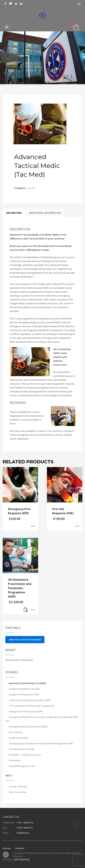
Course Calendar (18, 786)
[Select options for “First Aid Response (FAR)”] (77, 526)
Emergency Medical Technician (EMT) (28, 727)
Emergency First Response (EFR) (26, 711)
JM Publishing (22, 859)
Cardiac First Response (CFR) (24, 694)
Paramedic (15, 760)
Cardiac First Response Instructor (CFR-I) (30, 700)
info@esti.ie (23, 833)
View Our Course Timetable (25, 640)
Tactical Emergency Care (22, 766)
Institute (20, 848)
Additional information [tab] (45, 213)
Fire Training (15, 732)
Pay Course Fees (18, 792)
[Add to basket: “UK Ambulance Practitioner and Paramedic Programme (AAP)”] (26, 610)
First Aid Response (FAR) (22, 749)
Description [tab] (14, 213)
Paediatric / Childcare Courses (25, 755)
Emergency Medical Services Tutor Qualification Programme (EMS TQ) (42, 719)
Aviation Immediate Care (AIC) (24, 689)
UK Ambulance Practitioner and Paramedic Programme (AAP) (41, 743)
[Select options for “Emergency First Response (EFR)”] (33, 526)
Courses (31, 188)
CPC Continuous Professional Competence (32, 706)
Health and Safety (19, 738)
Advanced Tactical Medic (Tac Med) (27, 683)
